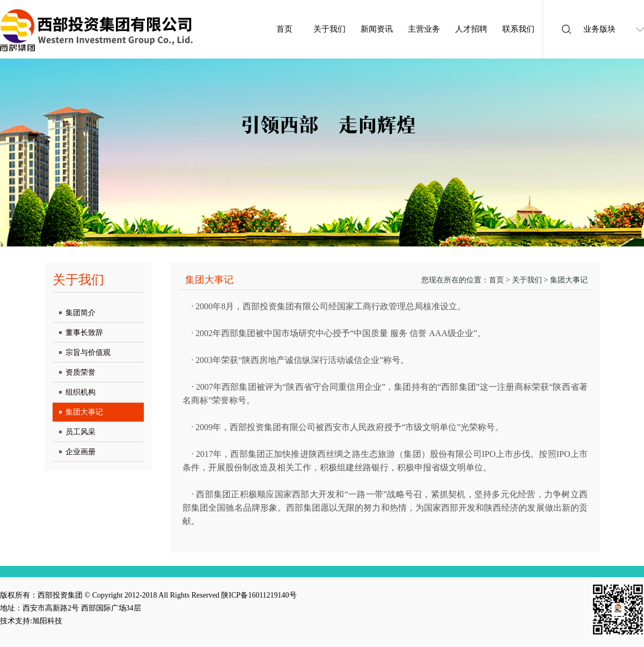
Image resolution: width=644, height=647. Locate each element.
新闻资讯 (377, 29)
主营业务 (424, 29)
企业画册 (80, 452)
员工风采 (80, 432)
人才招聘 (471, 29)
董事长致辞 (84, 333)
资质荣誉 (80, 372)
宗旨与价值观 (88, 352)
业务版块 (599, 29)
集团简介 (80, 313)
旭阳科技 (47, 621)
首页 (284, 29)
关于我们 (330, 29)
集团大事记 (84, 412)
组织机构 (80, 392)
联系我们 (518, 29)
